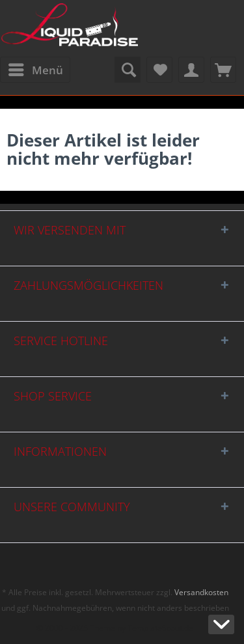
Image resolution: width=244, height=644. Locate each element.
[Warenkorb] (223, 70)
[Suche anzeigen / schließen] (128, 70)
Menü (36, 68)
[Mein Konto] (191, 70)
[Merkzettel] (159, 70)
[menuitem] (35, 70)
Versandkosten (201, 592)
